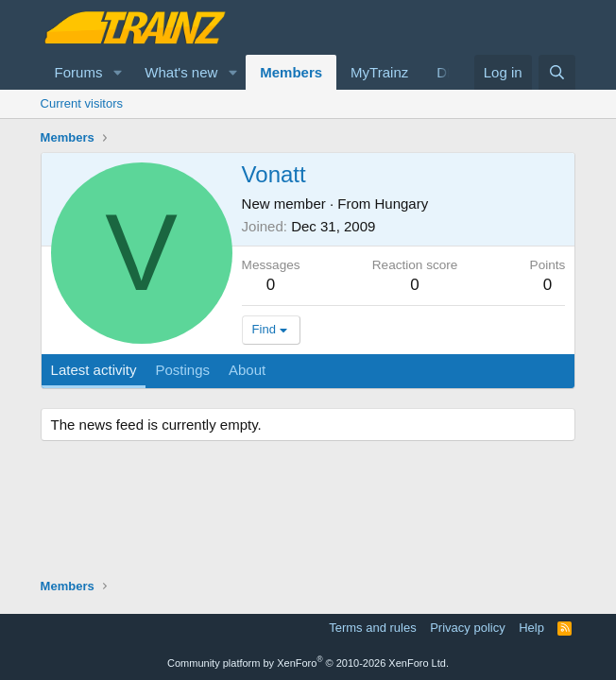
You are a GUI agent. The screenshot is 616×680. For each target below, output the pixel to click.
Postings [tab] (182, 370)
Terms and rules (372, 628)
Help (531, 628)
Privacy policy (467, 628)
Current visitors (82, 103)
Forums (79, 72)
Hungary (401, 204)
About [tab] (247, 370)
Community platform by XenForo (308, 663)
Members (291, 72)
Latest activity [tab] (94, 370)
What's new (181, 72)
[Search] (557, 72)
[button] (117, 72)
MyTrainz (379, 72)
